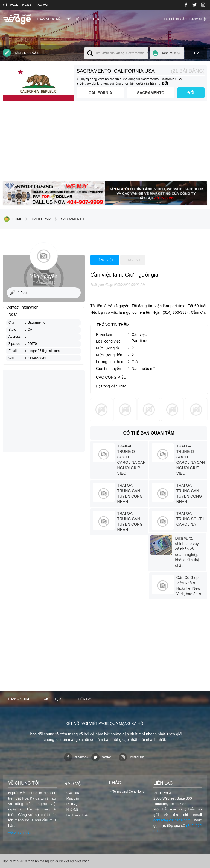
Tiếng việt (105, 260)
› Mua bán (72, 798)
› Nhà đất (71, 810)
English (133, 260)
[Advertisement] (105, 143)
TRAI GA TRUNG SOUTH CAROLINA (190, 519)
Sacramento (151, 93)
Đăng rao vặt (21, 53)
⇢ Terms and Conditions (126, 792)
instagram (131, 757)
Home (13, 219)
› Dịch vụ (71, 804)
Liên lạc (94, 19)
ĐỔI (191, 93)
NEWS (27, 5)
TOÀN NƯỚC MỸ (49, 19)
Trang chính (19, 699)
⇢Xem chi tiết (19, 832)
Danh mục (168, 53)
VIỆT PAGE (11, 5)
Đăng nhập (198, 19)
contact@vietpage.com (172, 820)
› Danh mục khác (77, 815)
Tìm (196, 53)
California (100, 93)
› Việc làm (72, 793)
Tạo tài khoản (175, 19)
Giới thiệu (74, 19)
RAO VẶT (42, 5)
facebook (76, 757)
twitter (101, 757)
